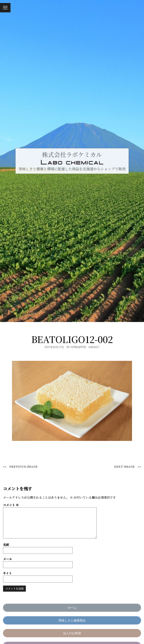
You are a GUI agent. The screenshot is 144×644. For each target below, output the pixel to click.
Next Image (124, 467)
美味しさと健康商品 (72, 620)
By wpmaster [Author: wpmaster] (76, 347)
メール (7, 559)
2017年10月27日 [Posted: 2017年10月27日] (54, 347)
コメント (11, 505)
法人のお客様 (72, 633)
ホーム (72, 608)
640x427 (94, 347)
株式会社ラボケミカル (72, 154)
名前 (6, 545)
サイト (7, 573)
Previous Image (23, 467)
